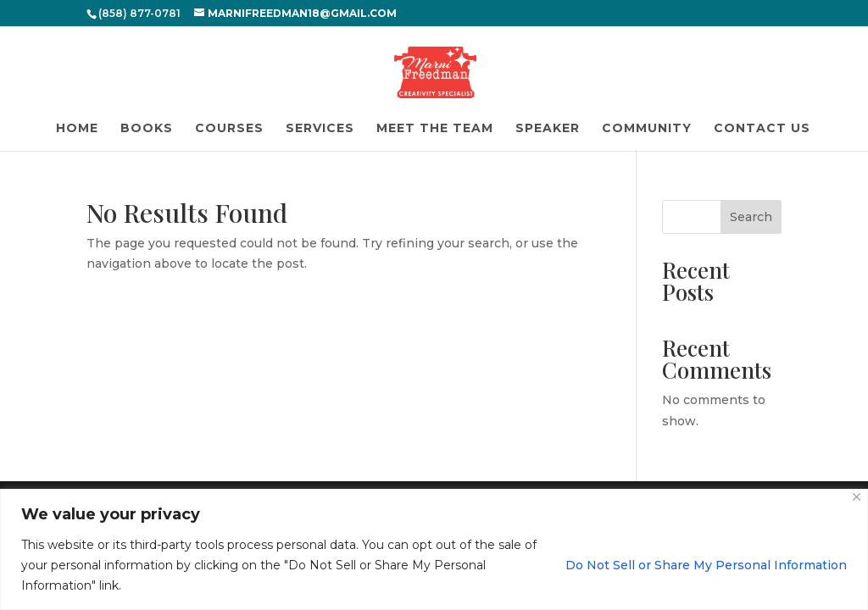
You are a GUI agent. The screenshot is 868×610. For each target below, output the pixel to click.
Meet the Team (435, 129)
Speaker (548, 129)
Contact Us (762, 129)
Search (751, 217)
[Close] (857, 497)
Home (77, 129)
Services (320, 129)
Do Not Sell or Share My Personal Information (706, 565)
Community (647, 129)
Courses (229, 129)
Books (147, 129)
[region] (434, 549)
